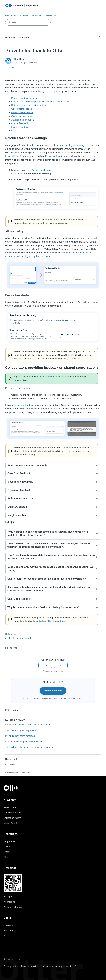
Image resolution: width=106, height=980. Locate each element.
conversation (27, 638)
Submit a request (53, 691)
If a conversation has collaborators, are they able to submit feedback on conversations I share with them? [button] (49, 589)
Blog (6, 857)
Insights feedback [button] (18, 515)
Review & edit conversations (44, 15)
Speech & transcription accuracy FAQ (24, 742)
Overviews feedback (22, 116)
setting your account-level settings (52, 377)
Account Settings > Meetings (71, 145)
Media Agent (10, 823)
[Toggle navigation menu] (95, 5)
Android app (10, 902)
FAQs (14, 131)
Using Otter (24, 15)
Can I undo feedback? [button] (20, 599)
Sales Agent (10, 807)
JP (75, 966)
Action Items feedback (22, 120)
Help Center (10, 15)
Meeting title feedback (22, 112)
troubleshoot (12, 638)
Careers (8, 846)
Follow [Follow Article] (11, 68)
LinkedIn (8, 925)
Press (6, 852)
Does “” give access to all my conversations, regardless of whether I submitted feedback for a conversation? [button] (49, 545)
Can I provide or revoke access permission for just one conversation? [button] (47, 579)
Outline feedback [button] (17, 507)
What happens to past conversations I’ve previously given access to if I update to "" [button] (48, 533)
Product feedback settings (24, 98)
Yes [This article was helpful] (45, 665)
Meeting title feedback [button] (20, 482)
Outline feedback (20, 123)
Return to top (14, 710)
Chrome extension (13, 907)
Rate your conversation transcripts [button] (27, 465)
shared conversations (20, 388)
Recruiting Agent (13, 812)
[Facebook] (7, 648)
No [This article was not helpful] (61, 665)
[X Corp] (11, 648)
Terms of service (30, 966)
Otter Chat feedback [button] (19, 473)
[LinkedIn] (15, 648)
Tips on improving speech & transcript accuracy (29, 747)
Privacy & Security (54, 156)
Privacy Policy (12, 156)
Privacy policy (11, 966)
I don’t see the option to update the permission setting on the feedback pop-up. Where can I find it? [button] (51, 557)
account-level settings (23, 405)
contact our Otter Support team (51, 621)
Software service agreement (56, 966)
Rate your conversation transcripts (29, 105)
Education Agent (12, 818)
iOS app (8, 897)
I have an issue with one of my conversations (28, 725)
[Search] (28, 22)
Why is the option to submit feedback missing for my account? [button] (43, 607)
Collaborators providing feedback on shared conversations (41, 102)
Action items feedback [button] (20, 498)
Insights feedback (20, 127)
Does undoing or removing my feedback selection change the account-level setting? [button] (51, 569)
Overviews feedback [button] (19, 490)
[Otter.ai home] (53, 788)
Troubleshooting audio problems (21, 730)
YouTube (8, 931)
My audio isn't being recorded (20, 736)
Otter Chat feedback (21, 109)
